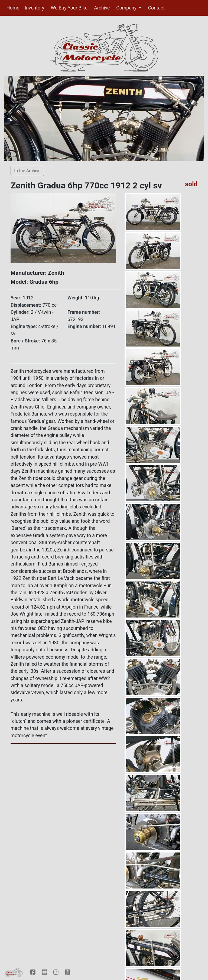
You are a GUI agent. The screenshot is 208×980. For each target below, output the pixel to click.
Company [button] (127, 8)
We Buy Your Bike (69, 8)
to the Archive (27, 171)
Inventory (34, 8)
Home (13, 8)
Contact (157, 8)
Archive (102, 8)
